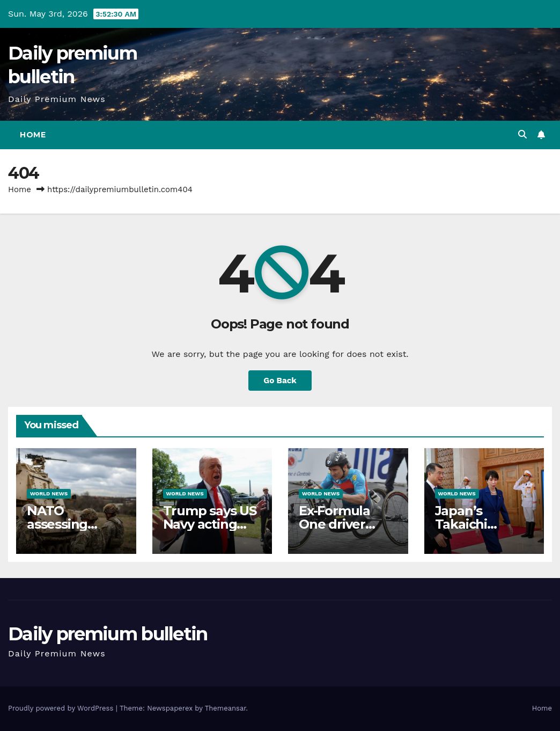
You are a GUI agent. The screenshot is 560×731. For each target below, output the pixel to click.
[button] (522, 134)
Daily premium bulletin (108, 634)
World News (49, 494)
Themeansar (226, 708)
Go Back (280, 381)
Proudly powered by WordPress (62, 708)
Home (33, 135)
